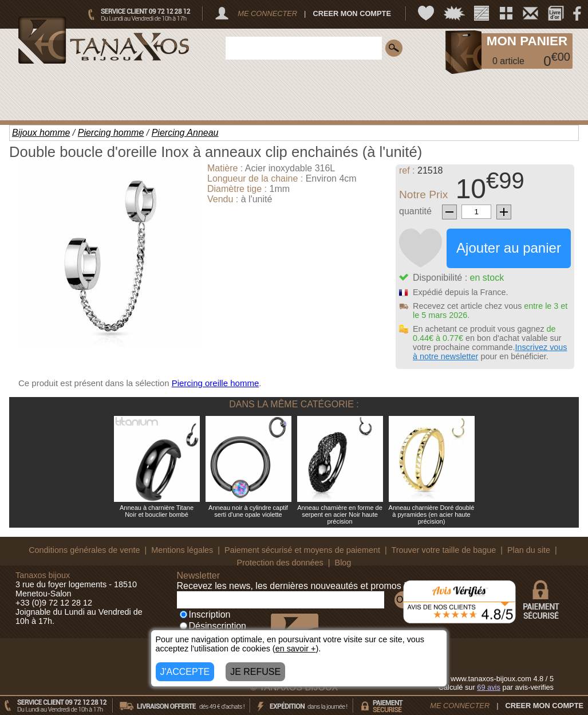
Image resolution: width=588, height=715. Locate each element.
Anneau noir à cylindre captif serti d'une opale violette (248, 511)
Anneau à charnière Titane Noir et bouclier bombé (157, 511)
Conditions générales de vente (84, 550)
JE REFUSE (255, 672)
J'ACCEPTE (185, 672)
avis (489, 687)
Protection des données (280, 563)
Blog (343, 563)
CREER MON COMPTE (352, 13)
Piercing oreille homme (216, 383)
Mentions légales (182, 550)
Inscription (205, 614)
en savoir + (296, 649)
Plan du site (529, 550)
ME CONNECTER (267, 13)
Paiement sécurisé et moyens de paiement (302, 550)
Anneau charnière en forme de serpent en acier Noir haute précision (340, 514)
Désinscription (213, 626)
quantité (415, 211)
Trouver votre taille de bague (444, 550)
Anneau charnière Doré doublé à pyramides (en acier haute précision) (432, 514)
